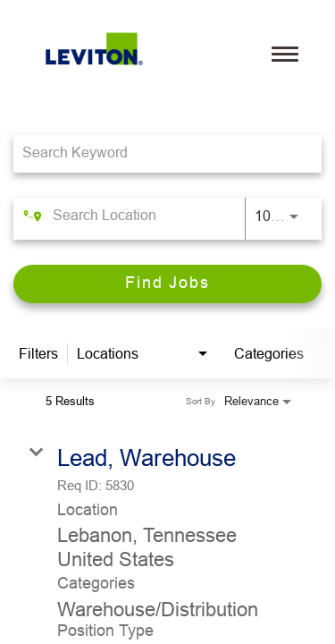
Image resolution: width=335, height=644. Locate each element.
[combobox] (159, 153)
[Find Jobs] (167, 284)
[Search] (167, 284)
